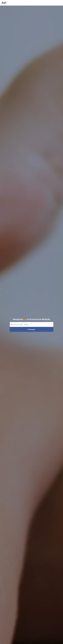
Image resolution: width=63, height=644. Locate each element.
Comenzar (31, 329)
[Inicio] (4, 3)
